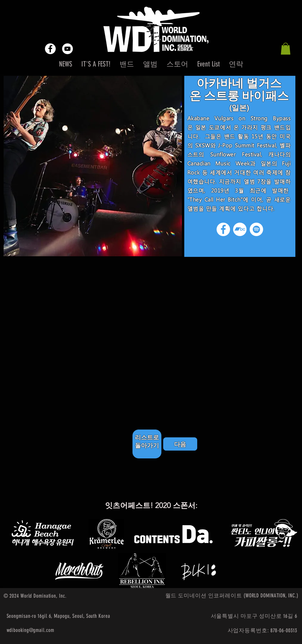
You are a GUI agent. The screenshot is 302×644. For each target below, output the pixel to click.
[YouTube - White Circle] (67, 49)
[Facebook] (223, 229)
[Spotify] (256, 229)
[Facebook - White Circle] (50, 49)
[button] (286, 49)
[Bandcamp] (240, 229)
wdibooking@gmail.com (30, 630)
